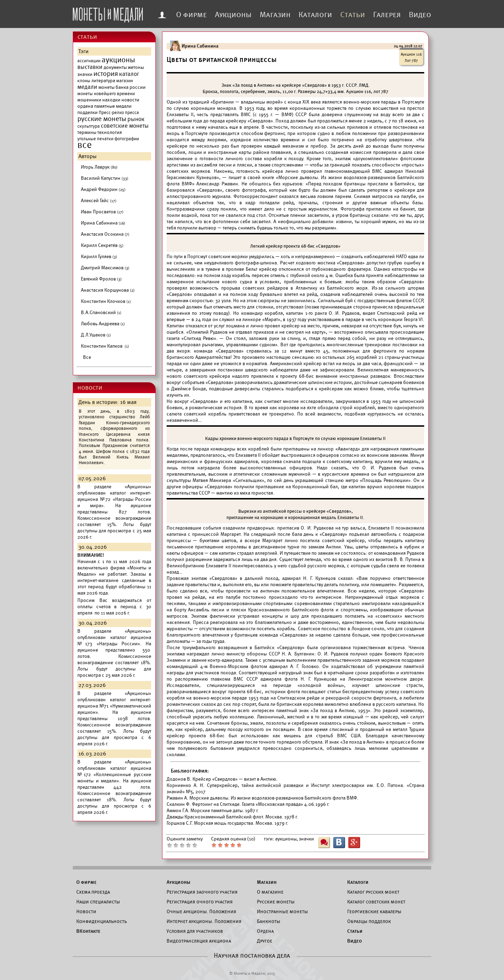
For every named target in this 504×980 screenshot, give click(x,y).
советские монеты (125, 126)
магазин (125, 81)
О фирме (191, 15)
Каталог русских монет (373, 892)
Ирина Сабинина (103, 223)
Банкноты (269, 921)
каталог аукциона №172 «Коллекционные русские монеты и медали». (114, 775)
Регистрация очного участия (200, 902)
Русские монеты (276, 902)
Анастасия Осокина (105, 234)
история (106, 74)
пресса (132, 113)
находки (111, 100)
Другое (265, 941)
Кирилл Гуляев (99, 257)
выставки (90, 67)
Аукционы (233, 15)
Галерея (387, 15)
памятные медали (113, 106)
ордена (85, 106)
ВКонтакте (88, 931)
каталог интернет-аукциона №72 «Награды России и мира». (114, 499)
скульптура (89, 126)
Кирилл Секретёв (102, 245)
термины (87, 132)
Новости (86, 911)
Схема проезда (93, 892)
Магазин (275, 15)
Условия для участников (195, 931)
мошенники (89, 100)
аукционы (118, 60)
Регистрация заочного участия (202, 892)
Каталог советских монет (376, 902)
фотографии (127, 139)
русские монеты (102, 119)
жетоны (136, 67)
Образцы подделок (369, 921)
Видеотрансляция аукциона (199, 941)
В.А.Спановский (101, 313)
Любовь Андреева (103, 324)
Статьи (353, 15)
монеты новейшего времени (106, 94)
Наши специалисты (98, 902)
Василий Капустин (105, 178)
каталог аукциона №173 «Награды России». (114, 641)
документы (115, 67)
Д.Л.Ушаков (96, 335)
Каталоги (315, 15)
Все (87, 357)
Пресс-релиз (111, 113)
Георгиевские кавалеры (374, 911)
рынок (136, 119)
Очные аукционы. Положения (201, 911)
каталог (129, 74)
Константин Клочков (106, 301)
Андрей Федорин (103, 189)
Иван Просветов (102, 212)
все (85, 145)
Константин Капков (105, 346)
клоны (84, 81)
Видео (420, 15)
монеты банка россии (122, 87)
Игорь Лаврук (99, 167)
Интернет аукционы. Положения (204, 921)
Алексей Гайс (99, 201)
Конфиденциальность (101, 921)
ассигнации (89, 61)
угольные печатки (95, 139)
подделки (87, 112)
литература (103, 81)
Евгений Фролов (101, 279)
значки (85, 74)
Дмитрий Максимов (105, 268)
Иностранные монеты (282, 911)
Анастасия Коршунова (108, 290)
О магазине (270, 892)
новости (130, 100)
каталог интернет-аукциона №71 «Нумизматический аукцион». (114, 706)
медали (87, 87)
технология (110, 132)
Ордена (265, 931)
